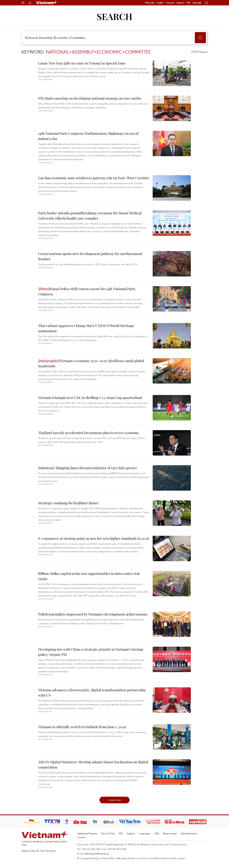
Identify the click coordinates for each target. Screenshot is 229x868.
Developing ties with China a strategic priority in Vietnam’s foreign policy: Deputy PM (91, 652)
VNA (157, 833)
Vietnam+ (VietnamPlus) (47, 3)
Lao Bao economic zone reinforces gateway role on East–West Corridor (94, 178)
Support (131, 833)
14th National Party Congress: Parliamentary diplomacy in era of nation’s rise (88, 136)
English (160, 3)
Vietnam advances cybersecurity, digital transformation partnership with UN (92, 693)
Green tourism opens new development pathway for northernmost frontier (90, 256)
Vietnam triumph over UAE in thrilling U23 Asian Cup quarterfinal (90, 398)
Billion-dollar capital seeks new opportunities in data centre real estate (89, 576)
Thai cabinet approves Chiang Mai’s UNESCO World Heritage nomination (86, 328)
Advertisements (189, 833)
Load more (115, 800)
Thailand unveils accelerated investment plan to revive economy (89, 433)
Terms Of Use (108, 833)
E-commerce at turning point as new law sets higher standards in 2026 (94, 538)
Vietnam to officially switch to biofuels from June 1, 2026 (82, 727)
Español (180, 3)
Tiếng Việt (150, 3)
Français (170, 3)
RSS (121, 833)
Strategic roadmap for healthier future (68, 503)
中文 (188, 3)
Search (114, 16)
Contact (81, 837)
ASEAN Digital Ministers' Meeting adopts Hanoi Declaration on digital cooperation (93, 764)
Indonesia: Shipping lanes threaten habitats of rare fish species (87, 468)
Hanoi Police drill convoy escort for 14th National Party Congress (87, 291)
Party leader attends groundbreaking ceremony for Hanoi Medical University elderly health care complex (90, 216)
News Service (170, 833)
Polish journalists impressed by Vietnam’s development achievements (93, 614)
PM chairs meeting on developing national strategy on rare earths (90, 98)
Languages (145, 833)
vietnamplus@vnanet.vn (96, 854)
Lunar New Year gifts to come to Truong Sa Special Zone (82, 63)
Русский (197, 3)
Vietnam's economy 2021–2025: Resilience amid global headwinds (91, 363)
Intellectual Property (87, 833)
